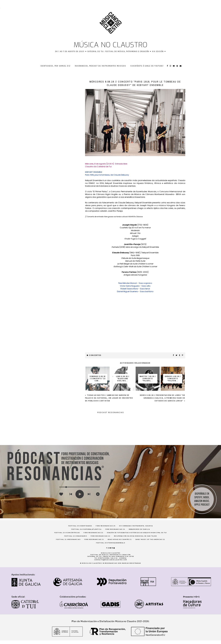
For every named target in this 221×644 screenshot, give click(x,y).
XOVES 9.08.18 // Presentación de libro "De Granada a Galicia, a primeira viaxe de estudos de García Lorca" (163, 398)
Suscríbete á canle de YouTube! (147, 66)
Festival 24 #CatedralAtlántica (86, 529)
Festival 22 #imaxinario (76, 536)
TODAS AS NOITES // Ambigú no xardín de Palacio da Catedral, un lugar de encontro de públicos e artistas (109, 398)
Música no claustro (111, 45)
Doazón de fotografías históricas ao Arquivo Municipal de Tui (137, 533)
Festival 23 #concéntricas (67, 533)
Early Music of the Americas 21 (150, 539)
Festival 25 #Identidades (80, 526)
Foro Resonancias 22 (100, 536)
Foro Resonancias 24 (115, 529)
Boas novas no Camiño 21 (120, 539)
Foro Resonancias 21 (94, 539)
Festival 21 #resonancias (68, 539)
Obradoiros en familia (139, 529)
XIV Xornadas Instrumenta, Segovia (136, 526)
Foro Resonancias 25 (106, 526)
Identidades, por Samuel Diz (55, 66)
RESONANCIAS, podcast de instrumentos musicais (100, 66)
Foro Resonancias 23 (93, 533)
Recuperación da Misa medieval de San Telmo (135, 536)
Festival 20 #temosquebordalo (111, 543)
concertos (95, 355)
